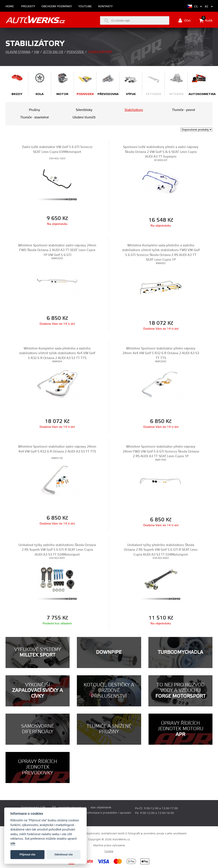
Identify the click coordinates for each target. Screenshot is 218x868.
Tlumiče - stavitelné (34, 117)
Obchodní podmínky (57, 6)
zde (13, 843)
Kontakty (105, 6)
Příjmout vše (27, 854)
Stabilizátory (134, 110)
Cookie (109, 851)
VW (37, 52)
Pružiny (34, 110)
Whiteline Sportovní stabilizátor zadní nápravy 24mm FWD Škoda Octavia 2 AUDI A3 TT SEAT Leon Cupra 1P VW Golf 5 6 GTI (57, 250)
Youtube (85, 6)
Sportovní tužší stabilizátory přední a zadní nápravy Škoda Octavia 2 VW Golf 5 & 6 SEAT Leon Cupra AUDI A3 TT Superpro (161, 152)
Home (10, 6)
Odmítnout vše (64, 854)
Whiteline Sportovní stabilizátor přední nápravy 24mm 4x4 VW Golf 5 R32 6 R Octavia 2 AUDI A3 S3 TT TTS (161, 353)
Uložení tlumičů (84, 117)
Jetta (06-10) (53, 52)
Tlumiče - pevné (184, 110)
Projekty (28, 6)
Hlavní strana (18, 52)
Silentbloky (84, 110)
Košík (206, 20)
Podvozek (75, 52)
